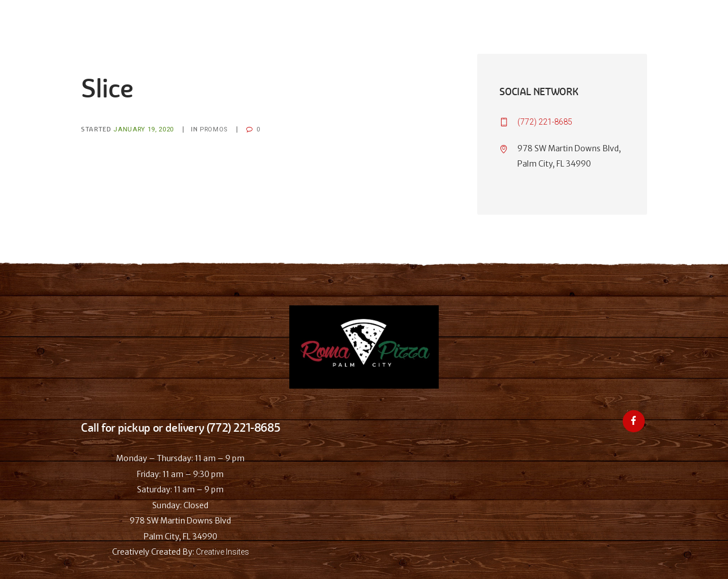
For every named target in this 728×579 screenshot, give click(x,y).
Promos (214, 129)
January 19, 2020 (144, 129)
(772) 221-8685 (545, 122)
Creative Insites (222, 552)
